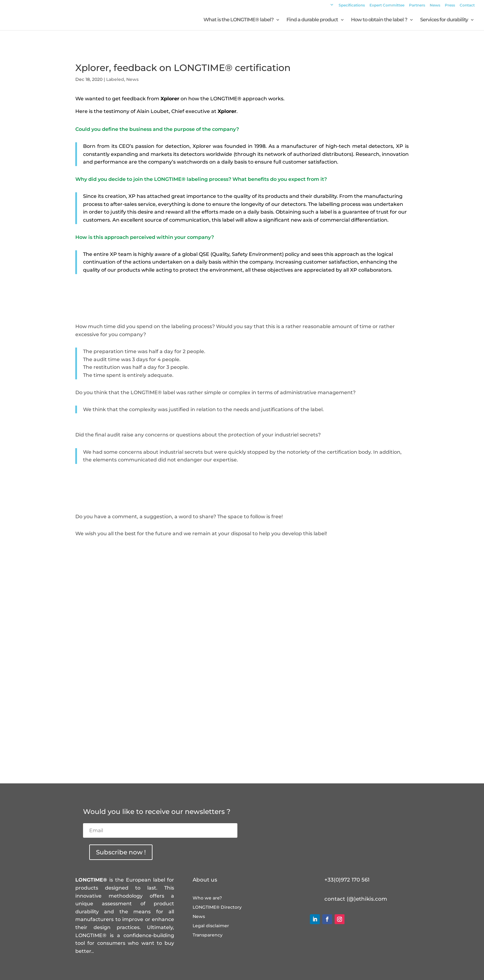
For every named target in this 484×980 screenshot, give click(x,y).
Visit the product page (242, 554)
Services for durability (444, 20)
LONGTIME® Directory (217, 907)
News (435, 5)
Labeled (115, 79)
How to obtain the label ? (379, 20)
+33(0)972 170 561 (347, 880)
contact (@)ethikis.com (356, 899)
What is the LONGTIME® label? (238, 20)
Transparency (208, 935)
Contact (467, 5)
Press (450, 5)
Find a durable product (312, 20)
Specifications (352, 5)
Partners (417, 5)
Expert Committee (387, 5)
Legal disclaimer (211, 926)
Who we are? (207, 898)
